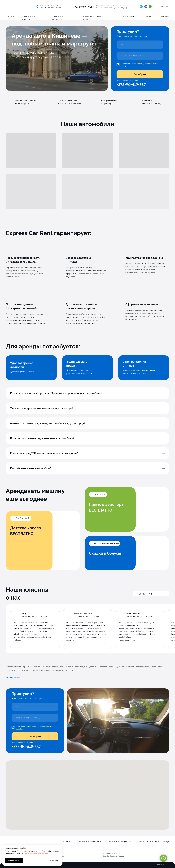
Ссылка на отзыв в (29, 616)
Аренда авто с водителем (120, 842)
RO (162, 7)
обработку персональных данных (139, 65)
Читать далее (13, 677)
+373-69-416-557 (84, 6)
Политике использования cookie (37, 854)
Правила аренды (128, 16)
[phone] (140, 56)
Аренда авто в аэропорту (90, 842)
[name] (140, 45)
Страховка (148, 16)
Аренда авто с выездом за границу (154, 842)
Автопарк (10, 16)
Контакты (165, 16)
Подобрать (140, 74)
